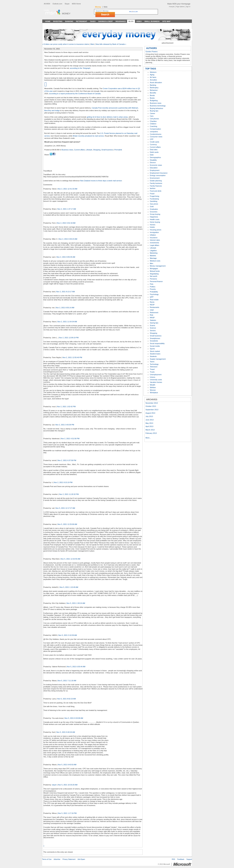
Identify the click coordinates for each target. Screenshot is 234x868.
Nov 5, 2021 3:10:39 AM (68, 635)
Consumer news (156, 137)
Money (66, 13)
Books (152, 98)
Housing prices (156, 230)
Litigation (153, 251)
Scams (152, 325)
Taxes (93, 21)
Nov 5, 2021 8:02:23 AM (67, 699)
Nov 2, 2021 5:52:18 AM (66, 223)
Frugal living (154, 196)
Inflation (153, 235)
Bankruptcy (154, 88)
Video (139, 21)
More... (148, 438)
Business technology (158, 106)
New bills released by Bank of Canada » (111, 44)
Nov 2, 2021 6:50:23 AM (68, 239)
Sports (152, 349)
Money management (158, 266)
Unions (153, 377)
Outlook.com (57, 4)
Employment (155, 170)
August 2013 (150, 413)
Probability (154, 292)
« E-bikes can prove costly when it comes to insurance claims (66, 44)
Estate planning (156, 181)
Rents (152, 302)
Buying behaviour (156, 108)
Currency (153, 144)
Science (153, 328)
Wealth (153, 385)
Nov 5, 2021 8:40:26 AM (66, 732)
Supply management (158, 359)
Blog (131, 21)
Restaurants (154, 307)
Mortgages (154, 269)
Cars (152, 116)
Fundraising (154, 199)
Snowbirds (154, 341)
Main (92, 44)
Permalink (118, 150)
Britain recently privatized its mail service (88, 136)
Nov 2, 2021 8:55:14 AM (65, 308)
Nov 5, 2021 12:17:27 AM (65, 508)
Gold (152, 206)
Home (48, 21)
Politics (153, 287)
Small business (107, 150)
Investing (58, 21)
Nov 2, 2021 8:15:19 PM (63, 482)
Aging (152, 75)
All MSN (47, 4)
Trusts (152, 372)
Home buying (155, 222)
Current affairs (79, 150)
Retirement (82, 21)
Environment (155, 178)
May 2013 (149, 423)
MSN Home (76, 4)
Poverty (153, 289)
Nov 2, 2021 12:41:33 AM (68, 189)
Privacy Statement (69, 859)
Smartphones (155, 338)
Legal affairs (155, 245)
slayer (54, 785)
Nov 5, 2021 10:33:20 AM (68, 785)
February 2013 (151, 433)
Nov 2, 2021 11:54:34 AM (67, 322)
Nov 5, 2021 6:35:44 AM (76, 667)
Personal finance (156, 281)
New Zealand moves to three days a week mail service (101, 181)
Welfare (153, 387)
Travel (152, 369)
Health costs (155, 219)
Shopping (97, 150)
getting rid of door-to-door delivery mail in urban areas (107, 117)
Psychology (154, 294)
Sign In (188, 7)
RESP (152, 305)
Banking (69, 21)
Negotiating (154, 274)
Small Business (152, 21)
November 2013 (152, 403)
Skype (67, 4)
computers (154, 132)
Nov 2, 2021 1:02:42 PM (66, 407)
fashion (153, 188)
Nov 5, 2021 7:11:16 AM (67, 681)
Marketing (154, 253)
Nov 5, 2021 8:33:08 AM (74, 718)
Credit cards (154, 142)
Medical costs (155, 261)
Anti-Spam (81, 859)
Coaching (153, 126)
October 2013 (151, 406)
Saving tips (154, 323)
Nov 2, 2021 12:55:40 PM (72, 357)
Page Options (180, 7)
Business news (67, 150)
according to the (80, 68)
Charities (153, 121)
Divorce (153, 162)
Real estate (154, 300)
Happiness (154, 217)
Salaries (153, 320)
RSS (173, 859)
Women (153, 390)
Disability (153, 160)
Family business (156, 183)
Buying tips (154, 111)
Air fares (153, 77)
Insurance (121, 21)
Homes (153, 225)
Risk (152, 315)
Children (153, 124)
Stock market (155, 351)
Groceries (154, 212)
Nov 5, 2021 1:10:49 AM (69, 587)
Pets (152, 284)
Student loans (155, 354)
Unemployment (156, 375)
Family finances (156, 186)
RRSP (152, 318)
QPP (152, 297)
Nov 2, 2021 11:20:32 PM (69, 494)
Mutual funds (155, 271)
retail (152, 310)
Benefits (153, 93)
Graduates (154, 209)
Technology (154, 364)
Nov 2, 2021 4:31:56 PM (70, 439)
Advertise (57, 859)
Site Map (166, 21)
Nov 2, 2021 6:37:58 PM (67, 460)
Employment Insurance (159, 173)
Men (152, 263)
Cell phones (154, 119)
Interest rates (155, 240)
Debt (152, 155)
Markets (153, 256)
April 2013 (149, 426)
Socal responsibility (157, 343)
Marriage (153, 258)
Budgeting (154, 100)
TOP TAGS (151, 69)
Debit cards (154, 152)
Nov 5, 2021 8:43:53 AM (67, 765)
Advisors (153, 72)
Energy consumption (158, 175)
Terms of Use (47, 859)
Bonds (152, 95)
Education (154, 168)
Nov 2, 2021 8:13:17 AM (66, 292)
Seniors (153, 331)
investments (154, 243)
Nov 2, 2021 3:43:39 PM (65, 425)
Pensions (153, 279)
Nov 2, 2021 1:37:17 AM (67, 209)
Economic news (156, 165)
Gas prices (154, 204)
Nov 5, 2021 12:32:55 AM (70, 559)
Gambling (154, 201)
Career (152, 113)
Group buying (155, 214)
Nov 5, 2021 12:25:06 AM (67, 524)
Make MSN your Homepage (179, 4)
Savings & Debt (106, 21)
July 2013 (149, 416)
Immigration (154, 232)
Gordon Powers (152, 52)
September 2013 (152, 410)
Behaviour (154, 90)
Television (154, 367)
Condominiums (156, 134)
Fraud (152, 194)
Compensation (155, 129)
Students (153, 356)
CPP (152, 139)
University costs (156, 380)
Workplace (154, 393)
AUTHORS (151, 48)
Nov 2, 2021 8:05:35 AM (66, 257)
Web (105, 7)
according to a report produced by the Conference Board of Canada (75, 94)
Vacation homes (156, 382)
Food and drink (156, 191)
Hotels (152, 227)
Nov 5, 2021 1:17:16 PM (67, 813)
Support (189, 859)
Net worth (154, 276)
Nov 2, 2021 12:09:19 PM (69, 338)
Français (172, 7)
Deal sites (154, 150)
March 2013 (150, 430)
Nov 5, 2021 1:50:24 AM (76, 603)
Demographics (155, 157)
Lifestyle (89, 150)
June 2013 (150, 420)
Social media (155, 346)
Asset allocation (156, 82)
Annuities (153, 80)
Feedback (181, 859)
